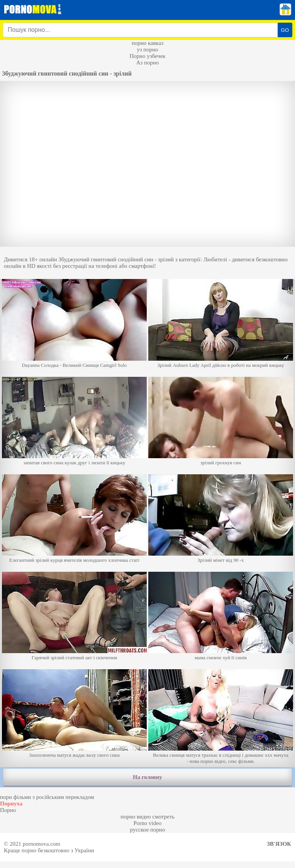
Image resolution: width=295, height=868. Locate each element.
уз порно (147, 50)
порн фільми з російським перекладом (47, 797)
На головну (147, 777)
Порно (8, 810)
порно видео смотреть (148, 817)
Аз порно (147, 63)
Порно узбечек (147, 56)
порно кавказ (148, 43)
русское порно (147, 830)
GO (285, 30)
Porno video (148, 823)
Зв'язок (279, 844)
